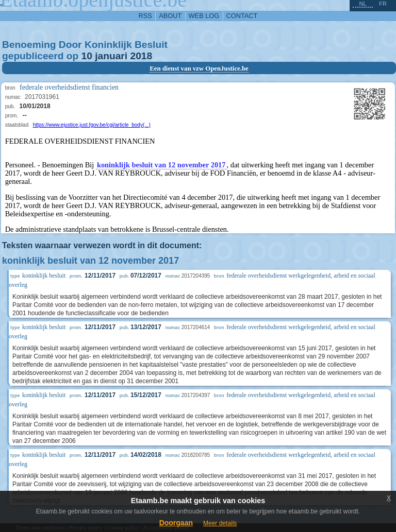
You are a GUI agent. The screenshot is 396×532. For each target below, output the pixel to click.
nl (362, 4)
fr (383, 4)
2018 (141, 56)
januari (111, 56)
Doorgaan (176, 523)
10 (87, 56)
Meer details (220, 523)
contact (242, 16)
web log (204, 16)
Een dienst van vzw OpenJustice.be (199, 68)
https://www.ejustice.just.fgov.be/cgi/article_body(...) (92, 125)
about (170, 16)
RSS (145, 16)
